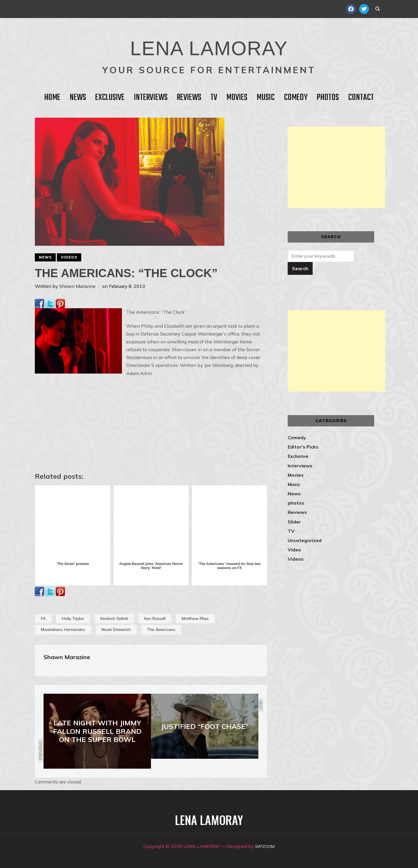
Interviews (151, 98)
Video (294, 550)
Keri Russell (155, 618)
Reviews (189, 98)
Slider (294, 522)
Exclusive (110, 98)
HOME (52, 98)
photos (296, 503)
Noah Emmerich (116, 630)
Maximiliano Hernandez (63, 630)
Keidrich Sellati (114, 618)
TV (214, 98)
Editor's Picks (303, 447)
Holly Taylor (73, 618)
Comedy (296, 98)
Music (266, 98)
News (78, 98)
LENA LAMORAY (209, 45)
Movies (237, 98)
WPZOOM (265, 846)
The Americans (161, 630)
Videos (69, 257)
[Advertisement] (336, 167)
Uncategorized (305, 540)
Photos (328, 98)
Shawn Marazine (77, 286)
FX (43, 618)
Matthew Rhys (195, 618)
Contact (361, 98)
